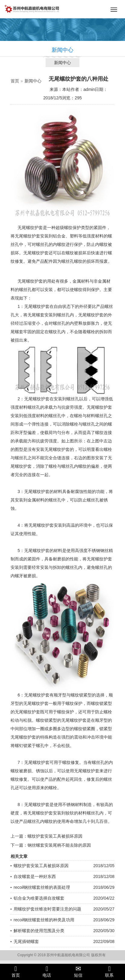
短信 (78, 972)
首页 (15, 81)
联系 (110, 972)
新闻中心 (62, 63)
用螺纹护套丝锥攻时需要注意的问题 (47, 909)
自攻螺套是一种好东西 (35, 876)
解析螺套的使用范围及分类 (39, 931)
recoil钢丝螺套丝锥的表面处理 (42, 887)
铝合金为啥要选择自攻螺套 (39, 898)
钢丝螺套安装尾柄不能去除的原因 (59, 845)
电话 (47, 972)
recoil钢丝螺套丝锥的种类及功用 (44, 920)
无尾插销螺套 (26, 941)
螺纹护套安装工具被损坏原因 (55, 836)
